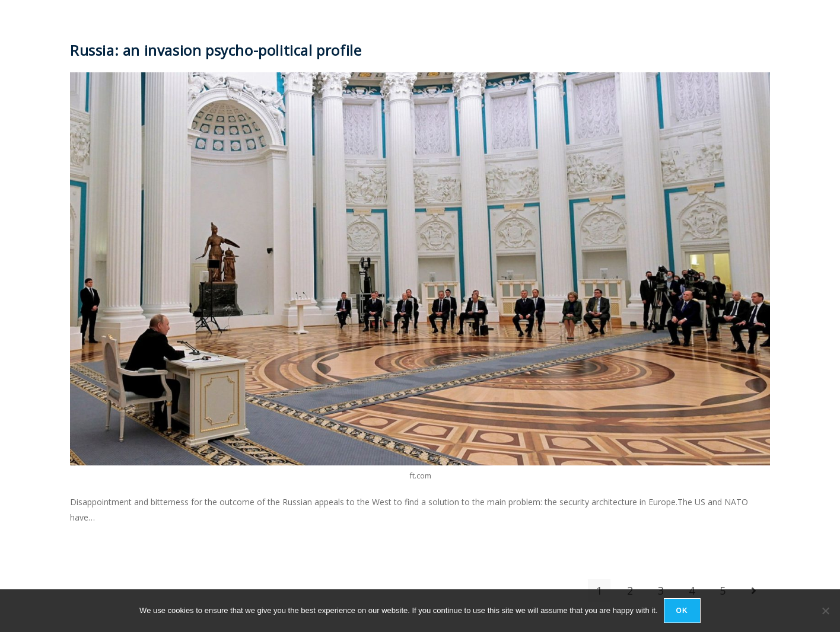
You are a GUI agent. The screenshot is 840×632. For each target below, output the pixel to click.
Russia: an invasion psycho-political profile (216, 50)
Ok (682, 611)
